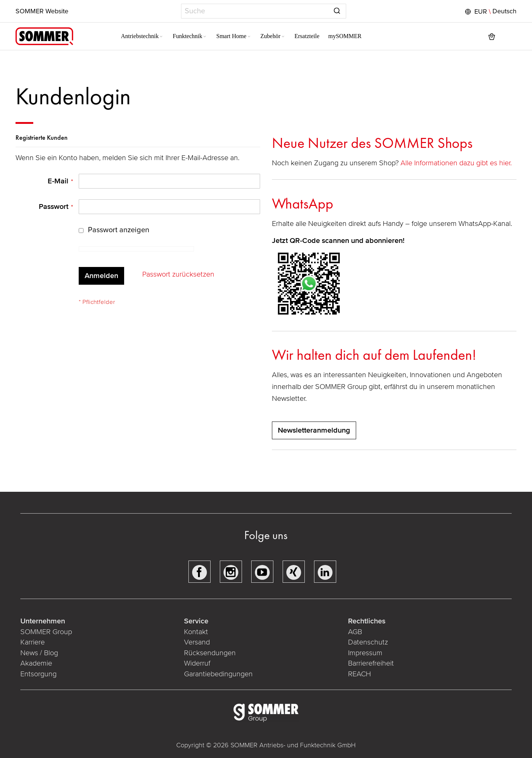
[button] (489, 11)
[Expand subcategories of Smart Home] (230, 37)
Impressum (365, 653)
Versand (197, 642)
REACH (359, 674)
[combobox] (263, 11)
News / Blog (40, 653)
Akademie (38, 663)
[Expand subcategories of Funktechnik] (186, 37)
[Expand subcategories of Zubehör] (264, 37)
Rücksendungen (210, 653)
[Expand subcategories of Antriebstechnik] (143, 37)
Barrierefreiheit (371, 663)
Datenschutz (368, 642)
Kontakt (196, 632)
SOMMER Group (47, 632)
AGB (355, 632)
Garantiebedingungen (219, 674)
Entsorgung (39, 674)
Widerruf (197, 663)
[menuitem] (124, 36)
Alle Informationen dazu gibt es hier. (457, 163)
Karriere (33, 642)
